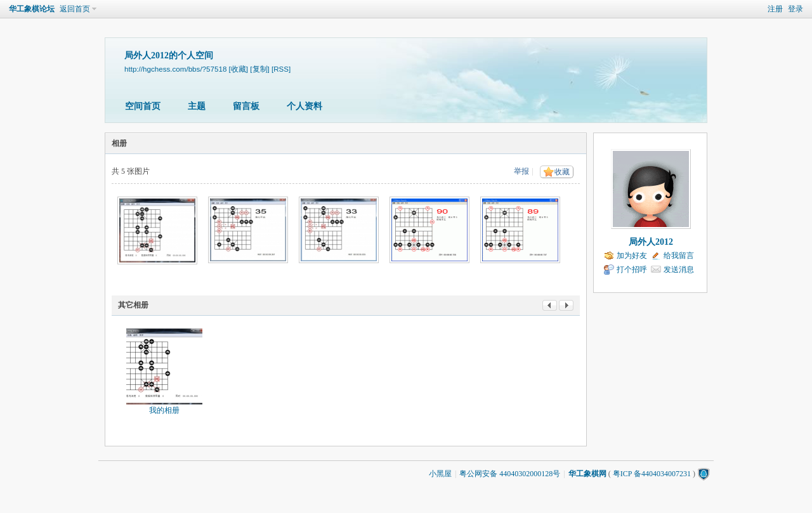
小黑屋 (440, 474)
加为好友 (632, 256)
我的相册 (164, 410)
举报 (521, 171)
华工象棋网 (587, 474)
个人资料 (304, 106)
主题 (197, 106)
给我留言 (679, 256)
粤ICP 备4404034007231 (652, 474)
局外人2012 (651, 242)
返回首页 (75, 9)
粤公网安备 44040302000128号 (510, 474)
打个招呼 (632, 269)
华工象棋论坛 (32, 9)
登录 (796, 9)
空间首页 (143, 106)
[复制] (259, 69)
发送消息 (679, 269)
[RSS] (281, 69)
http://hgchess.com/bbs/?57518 (175, 69)
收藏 (562, 172)
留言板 (246, 106)
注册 (775, 9)
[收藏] (239, 69)
